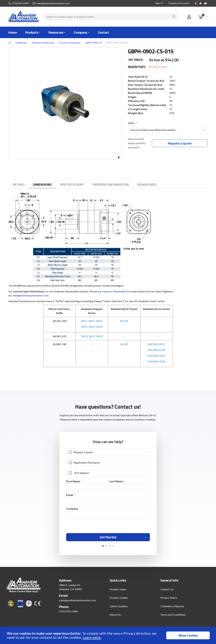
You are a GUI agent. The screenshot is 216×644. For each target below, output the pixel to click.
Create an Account (179, 3)
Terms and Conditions (173, 616)
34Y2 (84, 327)
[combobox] (111, 17)
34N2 (99, 327)
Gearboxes (21, 43)
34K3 (92, 336)
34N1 (99, 321)
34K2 (92, 327)
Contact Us (167, 590)
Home (10, 43)
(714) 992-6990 (20, 3)
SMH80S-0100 (157, 361)
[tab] (19, 185)
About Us (115, 616)
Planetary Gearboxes (43, 43)
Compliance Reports (172, 607)
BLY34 (124, 321)
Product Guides (119, 599)
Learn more (92, 637)
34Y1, (84, 321)
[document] (108, 635)
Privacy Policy (169, 599)
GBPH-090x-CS (94, 43)
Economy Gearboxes (70, 43)
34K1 (91, 321)
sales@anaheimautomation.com (53, 3)
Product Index (118, 590)
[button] (119, 158)
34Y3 (84, 336)
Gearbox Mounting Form (117, 291)
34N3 (99, 336)
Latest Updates (119, 607)
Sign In (159, 3)
